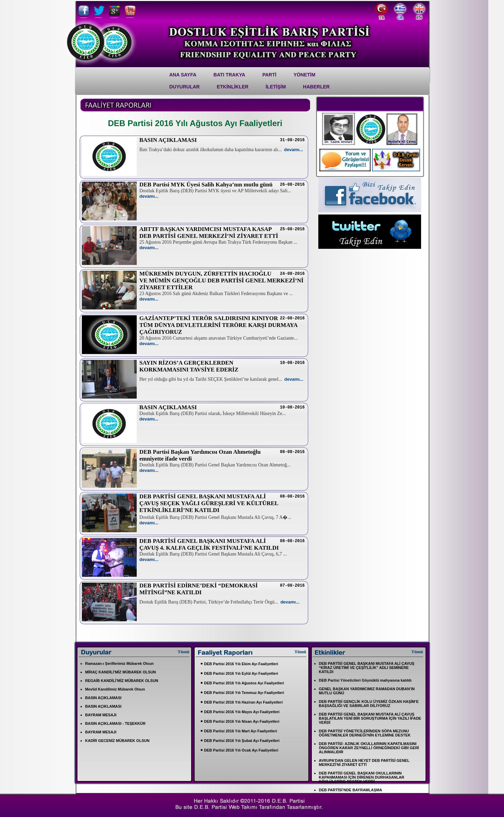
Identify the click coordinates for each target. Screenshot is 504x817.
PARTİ (269, 75)
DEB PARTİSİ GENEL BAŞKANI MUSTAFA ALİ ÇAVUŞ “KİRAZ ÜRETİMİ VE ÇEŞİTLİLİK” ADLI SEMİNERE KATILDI (367, 668)
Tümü (184, 652)
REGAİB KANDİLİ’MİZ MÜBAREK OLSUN (122, 681)
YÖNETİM (305, 75)
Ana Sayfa (183, 75)
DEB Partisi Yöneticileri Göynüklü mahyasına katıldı (365, 680)
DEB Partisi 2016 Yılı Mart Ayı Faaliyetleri (241, 731)
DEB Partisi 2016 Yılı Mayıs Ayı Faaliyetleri (242, 712)
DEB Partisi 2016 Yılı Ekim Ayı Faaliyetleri (241, 664)
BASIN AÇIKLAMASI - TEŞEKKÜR (115, 723)
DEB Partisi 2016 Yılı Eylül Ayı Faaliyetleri (241, 673)
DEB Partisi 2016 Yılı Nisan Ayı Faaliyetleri (242, 721)
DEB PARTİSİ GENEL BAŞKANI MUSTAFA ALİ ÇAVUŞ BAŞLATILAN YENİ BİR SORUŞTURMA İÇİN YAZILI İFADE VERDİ (370, 718)
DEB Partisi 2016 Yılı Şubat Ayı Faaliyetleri (242, 741)
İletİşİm (276, 87)
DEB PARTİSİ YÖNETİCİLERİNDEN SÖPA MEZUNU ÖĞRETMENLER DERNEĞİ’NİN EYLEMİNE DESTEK (365, 733)
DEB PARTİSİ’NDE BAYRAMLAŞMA (351, 790)
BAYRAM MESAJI (101, 715)
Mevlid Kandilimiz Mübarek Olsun (115, 689)
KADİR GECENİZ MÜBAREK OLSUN (118, 741)
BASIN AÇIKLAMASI (103, 698)
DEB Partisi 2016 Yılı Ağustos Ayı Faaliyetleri (244, 683)
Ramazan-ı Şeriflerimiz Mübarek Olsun (120, 663)
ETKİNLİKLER (233, 87)
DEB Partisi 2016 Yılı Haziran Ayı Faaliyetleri (243, 702)
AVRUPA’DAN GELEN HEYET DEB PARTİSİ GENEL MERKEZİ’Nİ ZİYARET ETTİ (364, 763)
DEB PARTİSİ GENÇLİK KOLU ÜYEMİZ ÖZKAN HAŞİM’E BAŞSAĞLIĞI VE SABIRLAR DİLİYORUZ (369, 704)
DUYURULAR (185, 87)
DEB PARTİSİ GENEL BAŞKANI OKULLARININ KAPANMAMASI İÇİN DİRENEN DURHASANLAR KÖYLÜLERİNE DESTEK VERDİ (362, 777)
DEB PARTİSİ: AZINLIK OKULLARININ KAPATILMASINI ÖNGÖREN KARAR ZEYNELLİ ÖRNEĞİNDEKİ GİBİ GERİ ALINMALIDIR (369, 748)
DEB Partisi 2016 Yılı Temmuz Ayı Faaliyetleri (244, 693)
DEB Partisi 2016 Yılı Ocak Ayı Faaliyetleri (241, 750)
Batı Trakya (229, 75)
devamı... (294, 150)
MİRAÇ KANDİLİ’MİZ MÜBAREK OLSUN (121, 672)
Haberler (316, 87)
